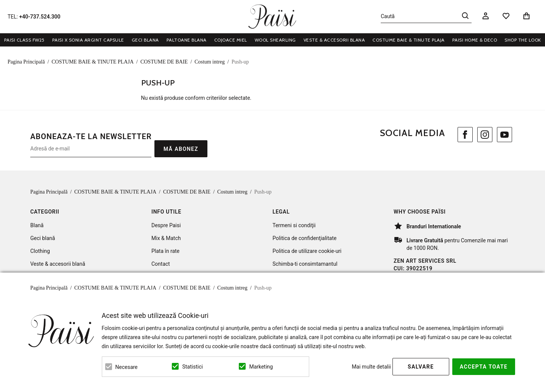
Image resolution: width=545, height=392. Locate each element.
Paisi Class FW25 (24, 40)
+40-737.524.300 (40, 17)
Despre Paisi (166, 225)
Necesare (127, 367)
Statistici (192, 367)
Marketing (261, 367)
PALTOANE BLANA (187, 40)
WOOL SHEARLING (275, 40)
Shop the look (523, 40)
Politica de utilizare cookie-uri (307, 251)
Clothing (40, 251)
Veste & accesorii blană (58, 264)
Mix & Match (166, 238)
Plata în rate (165, 251)
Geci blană (43, 238)
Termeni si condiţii (294, 225)
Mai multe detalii (371, 367)
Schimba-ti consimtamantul (305, 264)
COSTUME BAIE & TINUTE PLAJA (409, 40)
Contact (161, 264)
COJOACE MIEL (231, 40)
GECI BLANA (145, 40)
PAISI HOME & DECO (475, 40)
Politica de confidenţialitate (304, 238)
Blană (37, 225)
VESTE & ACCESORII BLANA (334, 40)
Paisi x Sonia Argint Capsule (88, 40)
